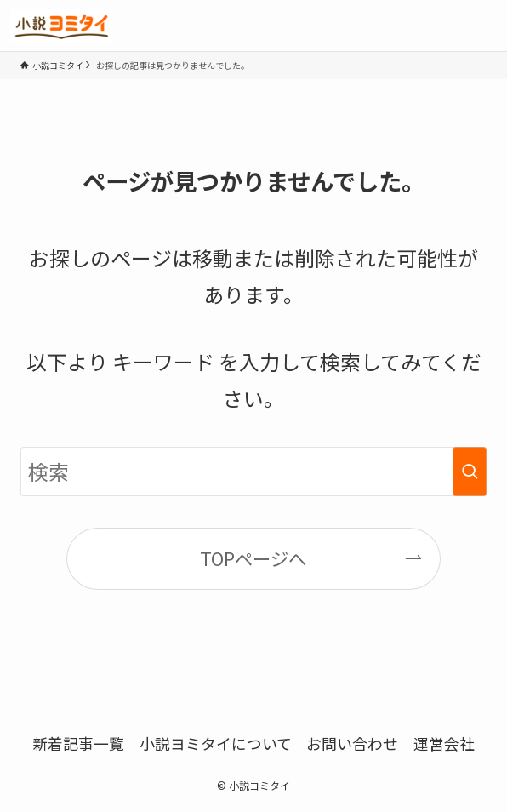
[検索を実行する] (470, 472)
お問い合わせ (352, 743)
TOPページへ (253, 558)
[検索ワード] (253, 472)
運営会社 (444, 743)
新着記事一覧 (78, 743)
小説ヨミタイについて (216, 743)
